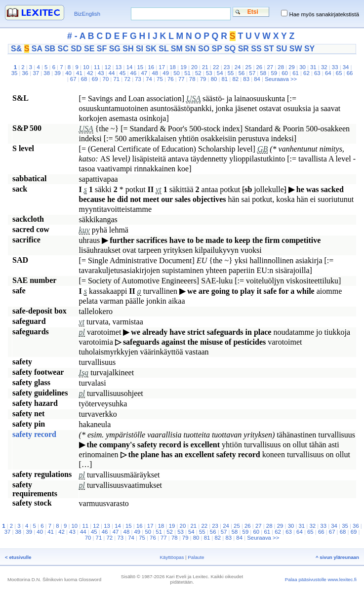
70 (106, 79)
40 (68, 73)
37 (36, 73)
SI (140, 49)
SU (282, 49)
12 (108, 67)
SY (309, 49)
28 (281, 67)
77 (182, 79)
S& (16, 49)
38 (47, 73)
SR (243, 49)
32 (324, 67)
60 (285, 73)
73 (138, 79)
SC (63, 49)
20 (194, 67)
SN (190, 49)
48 (155, 73)
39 (58, 73)
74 (149, 79)
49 (166, 73)
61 (296, 73)
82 (235, 79)
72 (127, 79)
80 (214, 79)
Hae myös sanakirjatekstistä (324, 14)
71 (116, 79)
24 (238, 67)
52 (198, 73)
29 (292, 67)
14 (130, 67)
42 (90, 73)
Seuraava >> (281, 79)
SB (50, 49)
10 (86, 67)
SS (256, 49)
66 (350, 73)
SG (115, 49)
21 (205, 67)
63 (317, 73)
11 (97, 67)
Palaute (196, 557)
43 (101, 73)
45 (123, 73)
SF (102, 49)
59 (274, 73)
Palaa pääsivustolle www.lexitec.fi (321, 579)
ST (269, 49)
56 (242, 73)
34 (346, 67)
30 (303, 67)
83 (246, 79)
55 (231, 73)
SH (128, 49)
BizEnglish (87, 14)
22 (216, 67)
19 (183, 67)
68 (84, 79)
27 (270, 67)
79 (203, 79)
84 (257, 79)
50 (177, 73)
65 (339, 73)
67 (73, 79)
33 (335, 67)
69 (95, 79)
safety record (34, 434)
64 (328, 73)
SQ (230, 49)
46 (134, 73)
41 (79, 73)
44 (112, 73)
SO (204, 49)
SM (177, 49)
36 (25, 73)
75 (160, 79)
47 (144, 73)
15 (141, 67)
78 (192, 79)
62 (306, 73)
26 (260, 67)
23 (227, 67)
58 (263, 73)
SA (37, 49)
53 (209, 73)
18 (173, 67)
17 (162, 67)
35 (15, 73)
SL (163, 49)
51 (187, 73)
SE (89, 49)
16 (151, 67)
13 (119, 67)
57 (253, 73)
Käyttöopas (172, 557)
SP (217, 49)
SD (76, 49)
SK (151, 49)
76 (171, 79)
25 (249, 67)
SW (296, 49)
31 (313, 67)
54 (220, 73)
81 (225, 79)
